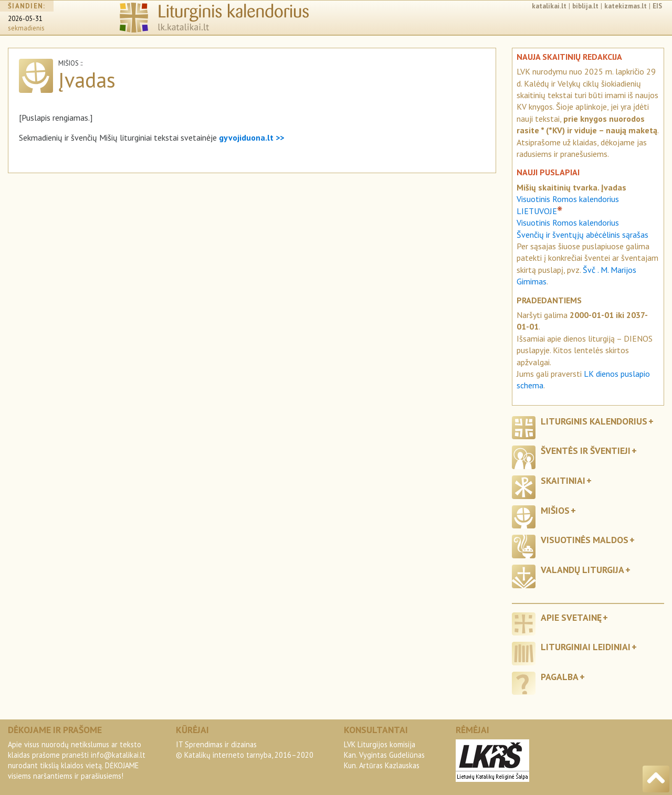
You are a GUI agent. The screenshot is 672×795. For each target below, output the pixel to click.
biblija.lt (585, 6)
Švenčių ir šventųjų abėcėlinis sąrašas (582, 235)
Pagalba (560, 677)
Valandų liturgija (582, 570)
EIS (657, 6)
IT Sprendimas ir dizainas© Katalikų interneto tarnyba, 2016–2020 (245, 750)
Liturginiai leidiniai (586, 647)
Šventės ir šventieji (586, 450)
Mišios (555, 510)
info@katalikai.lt (118, 755)
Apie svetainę (571, 617)
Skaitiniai (563, 480)
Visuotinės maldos (585, 540)
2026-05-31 (25, 19)
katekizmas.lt (626, 6)
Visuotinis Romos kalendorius (568, 222)
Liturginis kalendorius (594, 421)
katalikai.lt (549, 6)
